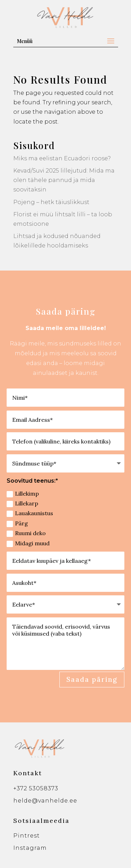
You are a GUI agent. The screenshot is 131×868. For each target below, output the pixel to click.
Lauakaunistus (30, 513)
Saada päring (92, 679)
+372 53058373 (36, 788)
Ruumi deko (26, 533)
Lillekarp (22, 503)
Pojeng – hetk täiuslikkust (51, 202)
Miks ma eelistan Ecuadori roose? (62, 158)
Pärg (17, 523)
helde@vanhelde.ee (45, 801)
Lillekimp (23, 494)
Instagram (30, 848)
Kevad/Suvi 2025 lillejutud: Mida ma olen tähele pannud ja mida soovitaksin (64, 180)
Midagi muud (28, 543)
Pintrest (27, 836)
